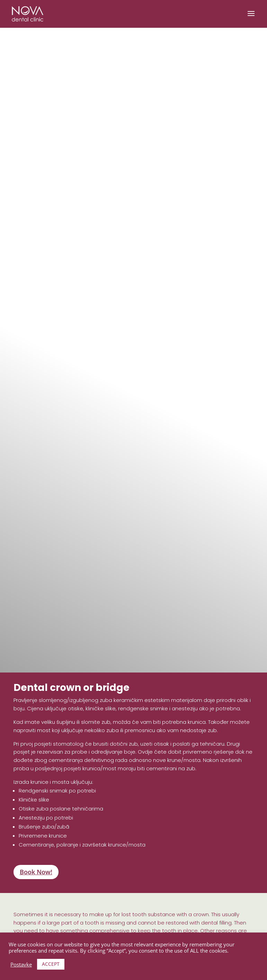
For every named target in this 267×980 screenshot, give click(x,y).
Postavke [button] (21, 964)
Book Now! (36, 872)
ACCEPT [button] (51, 964)
